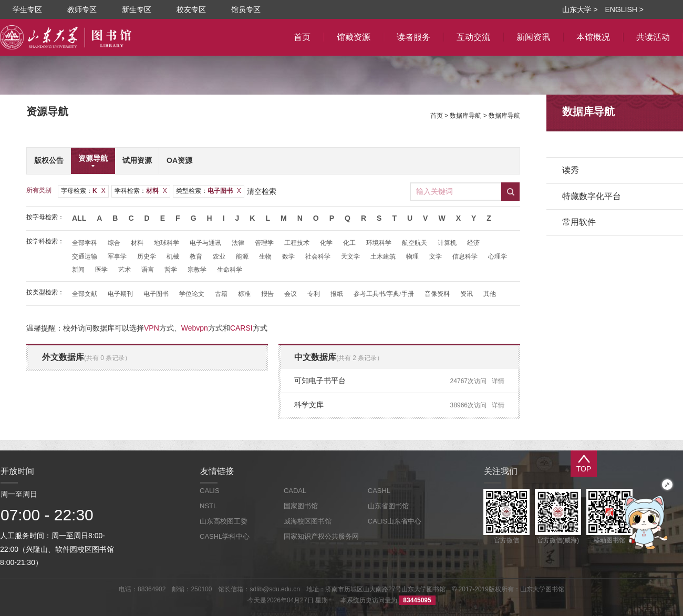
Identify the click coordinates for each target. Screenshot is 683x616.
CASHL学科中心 (225, 536)
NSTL (208, 506)
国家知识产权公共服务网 (321, 536)
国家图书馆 (301, 506)
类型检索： (209, 191)
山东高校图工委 (224, 521)
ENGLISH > (624, 9)
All (79, 218)
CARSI (241, 328)
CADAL (295, 491)
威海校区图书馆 (308, 521)
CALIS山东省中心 (395, 521)
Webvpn (195, 328)
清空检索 (262, 191)
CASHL (379, 491)
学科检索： (141, 191)
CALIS (210, 491)
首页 (437, 116)
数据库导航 (465, 116)
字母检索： (83, 191)
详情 (498, 381)
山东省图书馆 (388, 506)
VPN (152, 328)
